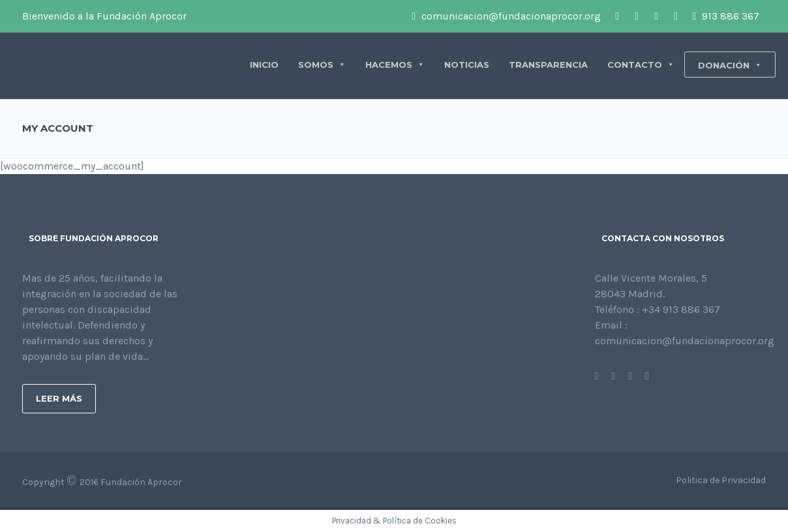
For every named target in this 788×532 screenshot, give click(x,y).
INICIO (264, 65)
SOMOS (322, 65)
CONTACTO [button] (641, 65)
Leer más (59, 398)
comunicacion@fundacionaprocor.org (506, 16)
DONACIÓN (730, 65)
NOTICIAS (467, 65)
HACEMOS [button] (395, 65)
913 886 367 (726, 16)
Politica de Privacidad (721, 480)
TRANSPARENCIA (548, 65)
